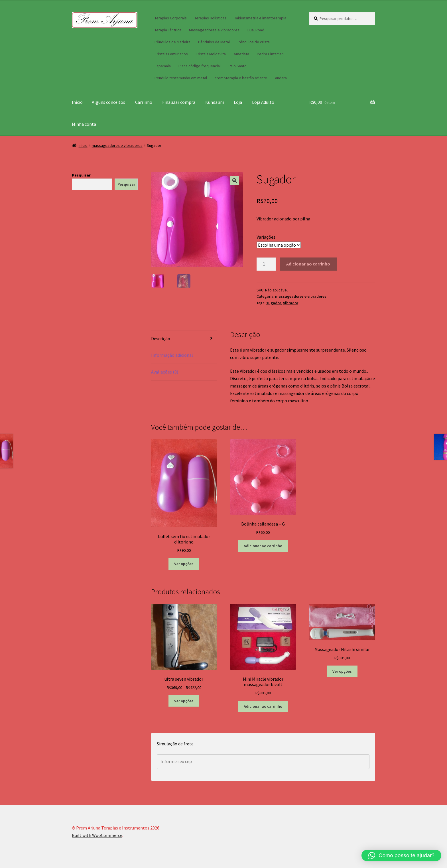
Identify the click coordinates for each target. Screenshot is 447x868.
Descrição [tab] (161, 338)
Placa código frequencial (200, 66)
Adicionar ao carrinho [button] (263, 546)
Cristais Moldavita (211, 54)
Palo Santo (238, 66)
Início (77, 102)
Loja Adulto (263, 102)
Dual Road (256, 30)
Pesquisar (81, 175)
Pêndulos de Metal (214, 42)
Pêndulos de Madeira (172, 42)
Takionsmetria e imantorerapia (260, 18)
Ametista (241, 54)
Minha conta (84, 124)
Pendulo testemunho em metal (181, 78)
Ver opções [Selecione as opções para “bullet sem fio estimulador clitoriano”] (184, 564)
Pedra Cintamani (271, 54)
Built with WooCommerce (97, 835)
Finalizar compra (179, 102)
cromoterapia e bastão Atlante (241, 78)
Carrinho (144, 102)
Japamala (163, 66)
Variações (266, 237)
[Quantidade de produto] (266, 264)
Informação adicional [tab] (172, 355)
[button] (235, 181)
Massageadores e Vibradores (214, 30)
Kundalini (215, 102)
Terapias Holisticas (210, 18)
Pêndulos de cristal (254, 42)
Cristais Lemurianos (171, 54)
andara (281, 78)
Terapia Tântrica (168, 30)
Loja (238, 102)
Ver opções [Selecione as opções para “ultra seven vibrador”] (184, 701)
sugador (274, 303)
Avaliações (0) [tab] (165, 372)
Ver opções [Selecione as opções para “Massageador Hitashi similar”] (342, 671)
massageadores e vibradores (117, 145)
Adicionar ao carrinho (308, 264)
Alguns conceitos (108, 102)
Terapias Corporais (171, 18)
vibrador (291, 303)
